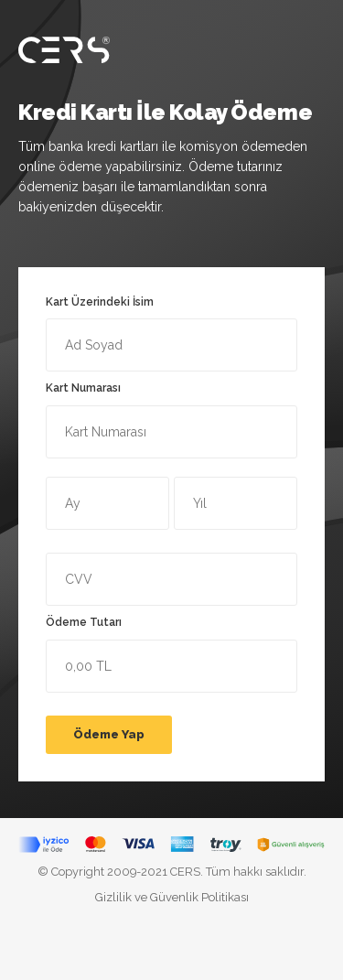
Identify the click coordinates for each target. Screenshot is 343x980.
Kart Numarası (171, 420)
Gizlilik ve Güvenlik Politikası (172, 897)
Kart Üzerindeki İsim (171, 334)
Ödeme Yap (109, 734)
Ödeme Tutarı (171, 654)
